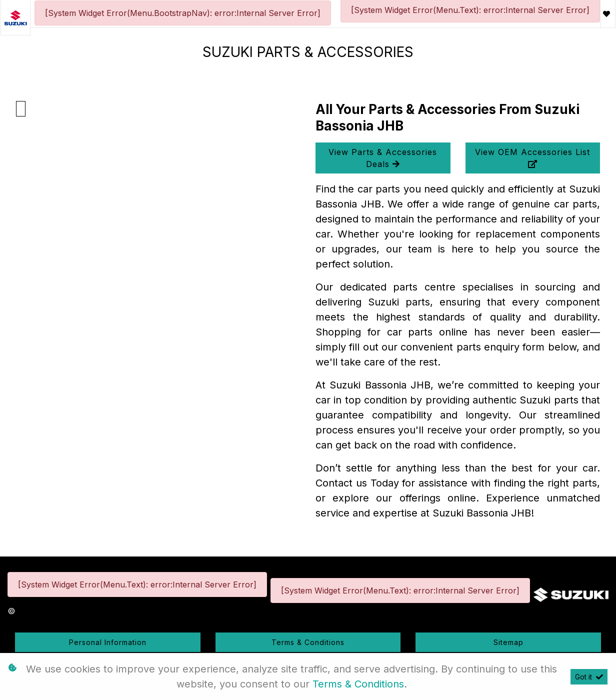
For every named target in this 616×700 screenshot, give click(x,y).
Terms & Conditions (308, 642)
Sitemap (508, 642)
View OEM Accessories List (532, 157)
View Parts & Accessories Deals (383, 158)
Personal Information (108, 642)
